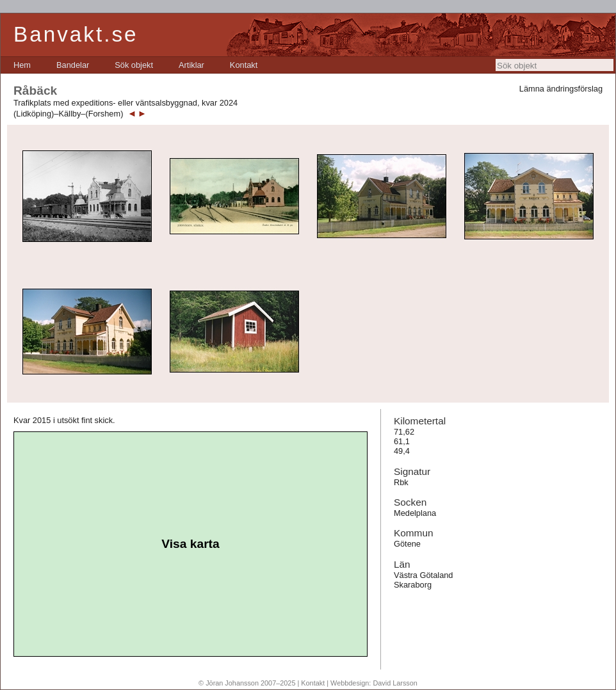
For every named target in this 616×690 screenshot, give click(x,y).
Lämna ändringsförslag (561, 89)
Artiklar (191, 65)
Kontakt (244, 65)
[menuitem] (22, 65)
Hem (22, 65)
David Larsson (395, 683)
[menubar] (135, 65)
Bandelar (73, 65)
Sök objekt (134, 65)
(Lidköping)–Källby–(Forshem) (68, 114)
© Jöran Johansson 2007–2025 (247, 683)
